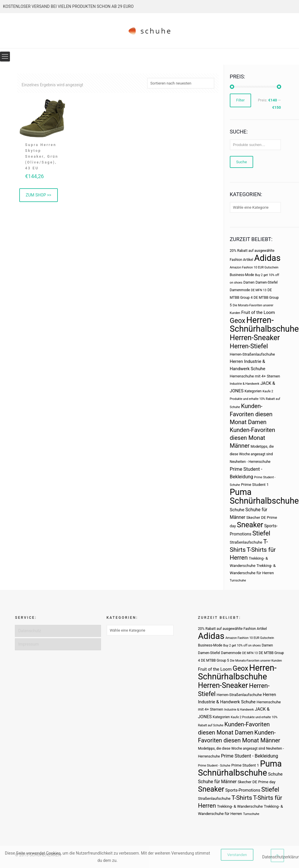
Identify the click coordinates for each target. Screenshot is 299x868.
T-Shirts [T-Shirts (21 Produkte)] (242, 798)
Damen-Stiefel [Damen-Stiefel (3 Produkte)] (267, 282)
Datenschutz (29, 631)
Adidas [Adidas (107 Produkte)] (267, 258)
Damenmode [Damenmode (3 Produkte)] (240, 290)
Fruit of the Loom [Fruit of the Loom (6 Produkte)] (258, 312)
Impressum (28, 644)
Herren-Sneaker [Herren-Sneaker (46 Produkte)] (255, 338)
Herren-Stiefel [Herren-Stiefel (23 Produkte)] (249, 346)
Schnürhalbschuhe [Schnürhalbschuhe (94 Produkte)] (264, 501)
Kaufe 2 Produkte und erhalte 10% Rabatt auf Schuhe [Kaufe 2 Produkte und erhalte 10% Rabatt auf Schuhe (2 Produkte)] (255, 399)
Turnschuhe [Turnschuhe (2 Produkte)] (238, 580)
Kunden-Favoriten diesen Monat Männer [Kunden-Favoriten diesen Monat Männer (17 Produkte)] (252, 438)
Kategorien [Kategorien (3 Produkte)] (253, 391)
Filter (240, 100)
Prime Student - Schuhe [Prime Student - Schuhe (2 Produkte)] (214, 766)
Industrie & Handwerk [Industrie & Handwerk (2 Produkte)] (245, 384)
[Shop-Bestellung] (181, 83)
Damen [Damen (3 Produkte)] (249, 282)
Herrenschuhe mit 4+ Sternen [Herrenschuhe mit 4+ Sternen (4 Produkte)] (255, 376)
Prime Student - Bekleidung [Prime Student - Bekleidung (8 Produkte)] (250, 756)
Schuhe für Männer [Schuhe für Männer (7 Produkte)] (217, 782)
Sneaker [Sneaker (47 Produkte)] (250, 525)
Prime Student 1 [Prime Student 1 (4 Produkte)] (255, 485)
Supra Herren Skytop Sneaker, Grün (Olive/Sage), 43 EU (42, 157)
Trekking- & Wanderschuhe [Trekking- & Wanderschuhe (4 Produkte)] (240, 806)
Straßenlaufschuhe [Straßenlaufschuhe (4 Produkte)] (246, 542)
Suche (242, 162)
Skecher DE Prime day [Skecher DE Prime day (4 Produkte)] (257, 782)
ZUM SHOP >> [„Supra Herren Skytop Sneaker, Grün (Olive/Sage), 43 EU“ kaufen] (39, 195)
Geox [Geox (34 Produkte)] (238, 321)
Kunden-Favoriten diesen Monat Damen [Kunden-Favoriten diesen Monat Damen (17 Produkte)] (251, 414)
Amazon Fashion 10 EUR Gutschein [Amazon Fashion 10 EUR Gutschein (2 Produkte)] (254, 267)
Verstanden (237, 855)
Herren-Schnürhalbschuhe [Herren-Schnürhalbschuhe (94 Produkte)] (264, 324)
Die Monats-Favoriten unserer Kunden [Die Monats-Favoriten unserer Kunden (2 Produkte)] (256, 661)
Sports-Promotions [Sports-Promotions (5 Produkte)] (243, 790)
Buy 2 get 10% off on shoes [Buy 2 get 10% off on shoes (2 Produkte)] (242, 645)
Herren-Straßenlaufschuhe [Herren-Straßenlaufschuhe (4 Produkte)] (252, 354)
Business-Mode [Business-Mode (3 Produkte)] (242, 275)
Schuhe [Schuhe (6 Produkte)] (237, 510)
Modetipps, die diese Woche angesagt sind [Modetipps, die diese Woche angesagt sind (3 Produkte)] (232, 748)
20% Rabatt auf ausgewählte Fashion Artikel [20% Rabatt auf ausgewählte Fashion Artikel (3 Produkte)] (232, 629)
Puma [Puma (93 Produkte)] (241, 492)
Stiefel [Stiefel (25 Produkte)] (261, 533)
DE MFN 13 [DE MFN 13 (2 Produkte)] (259, 290)
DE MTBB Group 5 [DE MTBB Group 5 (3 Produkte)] (215, 660)
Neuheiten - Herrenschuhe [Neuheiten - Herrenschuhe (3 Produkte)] (250, 462)
